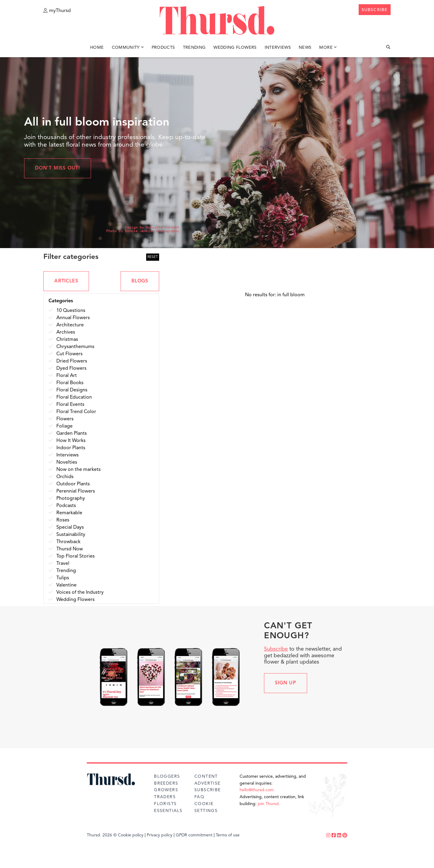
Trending (194, 48)
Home (97, 48)
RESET (153, 257)
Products (163, 48)
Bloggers (167, 776)
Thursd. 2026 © (102, 835)
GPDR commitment (194, 835)
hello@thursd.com (257, 790)
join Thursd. (269, 804)
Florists (165, 804)
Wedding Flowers (235, 48)
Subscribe (276, 649)
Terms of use (228, 835)
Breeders (166, 783)
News (305, 48)
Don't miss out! (58, 168)
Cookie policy (131, 835)
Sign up (286, 683)
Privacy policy (160, 835)
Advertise (208, 783)
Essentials (168, 811)
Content (206, 776)
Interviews (278, 48)
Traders (165, 797)
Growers (166, 790)
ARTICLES (66, 281)
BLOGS (140, 281)
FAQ (199, 797)
